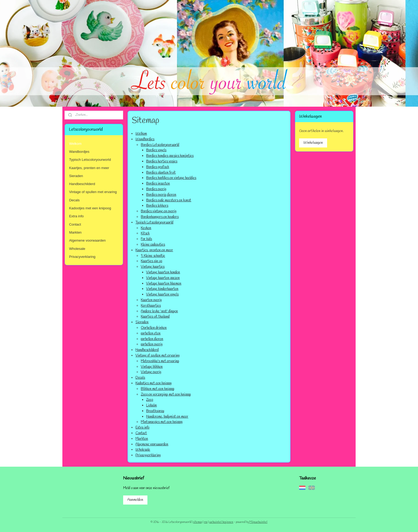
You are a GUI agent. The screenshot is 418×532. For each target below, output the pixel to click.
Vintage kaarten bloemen (164, 284)
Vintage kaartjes (153, 267)
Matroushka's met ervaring (160, 361)
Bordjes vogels (156, 150)
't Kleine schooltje (153, 256)
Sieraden (142, 322)
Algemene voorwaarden (152, 444)
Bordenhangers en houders (160, 217)
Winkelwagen (313, 143)
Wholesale (143, 450)
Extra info (142, 428)
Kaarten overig (151, 300)
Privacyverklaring (148, 455)
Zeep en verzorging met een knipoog (166, 395)
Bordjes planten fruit (161, 173)
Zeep (150, 400)
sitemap (198, 522)
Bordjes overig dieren (161, 195)
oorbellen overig (152, 344)
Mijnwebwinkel (258, 522)
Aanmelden (135, 500)
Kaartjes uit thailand (155, 317)
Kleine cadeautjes (153, 245)
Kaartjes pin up (151, 261)
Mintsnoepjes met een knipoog (162, 422)
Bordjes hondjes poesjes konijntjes (170, 156)
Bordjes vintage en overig (159, 211)
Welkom (141, 134)
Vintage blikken (152, 367)
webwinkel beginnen (221, 522)
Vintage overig (151, 372)
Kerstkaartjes (151, 306)
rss (206, 522)
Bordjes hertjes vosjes (162, 161)
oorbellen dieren (152, 339)
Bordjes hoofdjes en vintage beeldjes (171, 178)
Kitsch (145, 233)
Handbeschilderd (147, 350)
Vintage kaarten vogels (162, 295)
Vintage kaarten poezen (163, 278)
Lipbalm (151, 405)
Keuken (146, 228)
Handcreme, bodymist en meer (167, 417)
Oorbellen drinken (154, 328)
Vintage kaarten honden (163, 272)
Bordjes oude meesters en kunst (169, 200)
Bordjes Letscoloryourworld (160, 145)
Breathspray (155, 411)
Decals (140, 378)
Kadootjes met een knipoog (154, 383)
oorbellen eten (151, 333)
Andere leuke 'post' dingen (159, 311)
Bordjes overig (156, 189)
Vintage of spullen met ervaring (158, 356)
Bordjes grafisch (158, 167)
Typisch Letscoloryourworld (154, 223)
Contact (141, 433)
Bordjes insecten (158, 184)
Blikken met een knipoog (158, 389)
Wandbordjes (145, 139)
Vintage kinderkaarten (162, 289)
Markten (142, 439)
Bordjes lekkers (157, 206)
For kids (146, 239)
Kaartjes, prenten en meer (154, 250)
